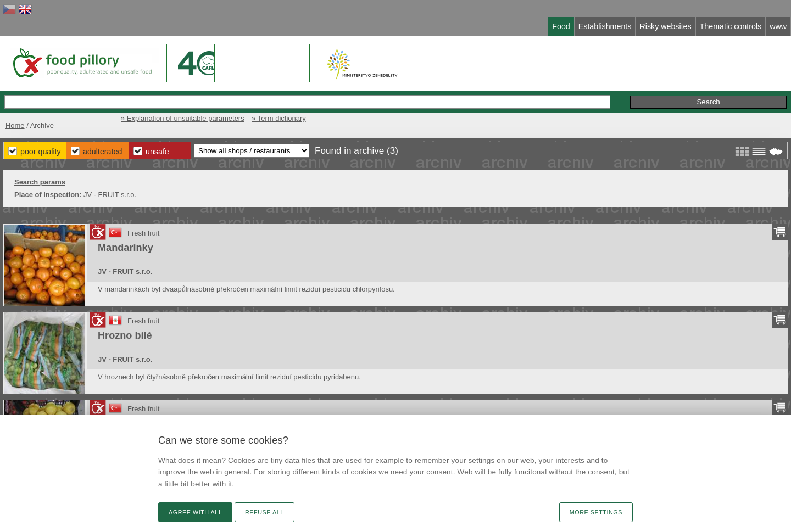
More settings (596, 512)
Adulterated (102, 152)
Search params (40, 182)
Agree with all (195, 512)
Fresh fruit (143, 233)
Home (15, 125)
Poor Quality (41, 152)
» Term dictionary (278, 118)
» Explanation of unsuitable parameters (183, 118)
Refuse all (264, 512)
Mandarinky (126, 248)
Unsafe (157, 152)
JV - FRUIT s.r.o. (125, 271)
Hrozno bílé (125, 335)
